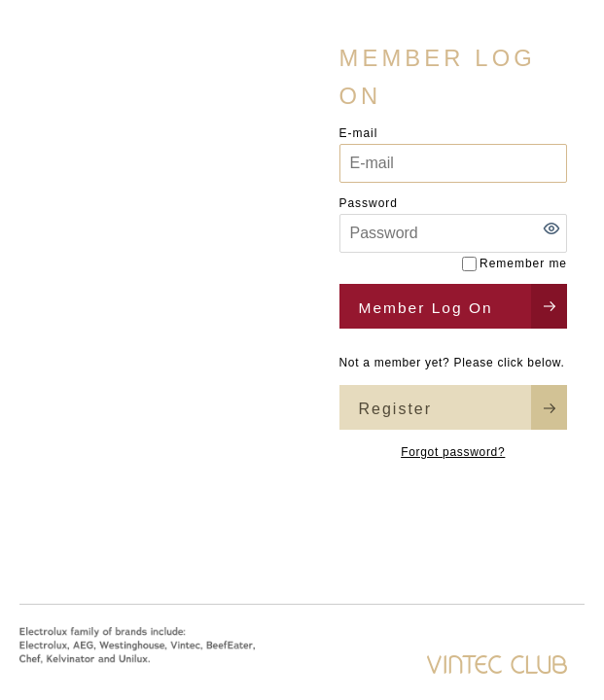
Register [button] (396, 409)
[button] (551, 228)
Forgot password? (453, 452)
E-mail (359, 133)
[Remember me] (469, 264)
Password (369, 203)
